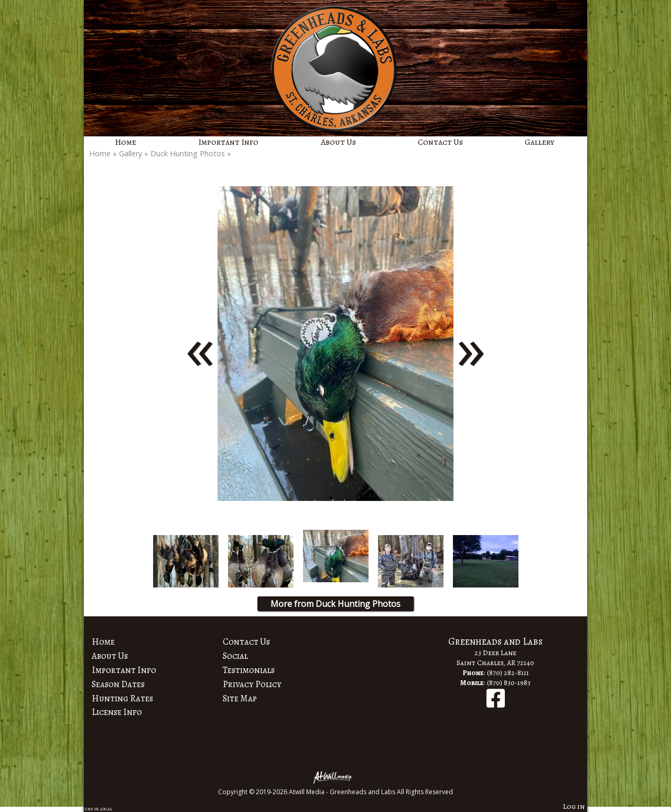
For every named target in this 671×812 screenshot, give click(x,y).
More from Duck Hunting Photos (335, 604)
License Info (117, 712)
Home (126, 142)
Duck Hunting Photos (188, 153)
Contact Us (440, 142)
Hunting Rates (122, 698)
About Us (338, 142)
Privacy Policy (252, 684)
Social (235, 656)
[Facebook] (496, 704)
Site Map (240, 698)
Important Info (228, 142)
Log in (574, 806)
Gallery (539, 142)
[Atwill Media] (335, 777)
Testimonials (249, 670)
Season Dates (118, 684)
